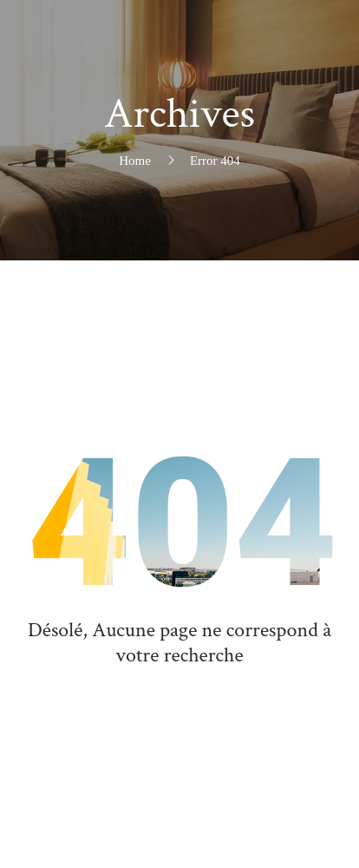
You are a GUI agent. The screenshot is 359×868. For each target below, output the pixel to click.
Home (135, 161)
